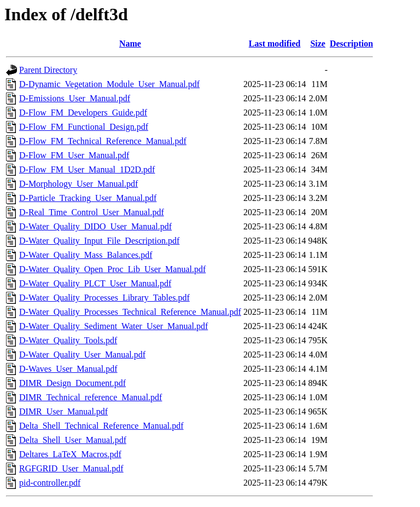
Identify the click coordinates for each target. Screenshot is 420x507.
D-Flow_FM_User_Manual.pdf (74, 155)
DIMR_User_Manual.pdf (63, 411)
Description (351, 44)
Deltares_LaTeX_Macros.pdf (70, 454)
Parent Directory (48, 70)
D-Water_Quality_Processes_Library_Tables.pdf (104, 298)
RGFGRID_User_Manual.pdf (71, 468)
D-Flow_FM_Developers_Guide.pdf (83, 113)
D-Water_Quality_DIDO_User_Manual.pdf (95, 226)
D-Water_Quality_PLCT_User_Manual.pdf (95, 283)
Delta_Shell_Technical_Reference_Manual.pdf (101, 426)
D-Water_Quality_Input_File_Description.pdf (99, 241)
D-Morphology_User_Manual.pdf (78, 184)
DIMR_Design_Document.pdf (72, 383)
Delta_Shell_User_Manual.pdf (73, 440)
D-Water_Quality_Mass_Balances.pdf (86, 255)
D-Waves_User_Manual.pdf (68, 369)
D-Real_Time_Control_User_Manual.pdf (92, 212)
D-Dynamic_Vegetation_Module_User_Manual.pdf (109, 84)
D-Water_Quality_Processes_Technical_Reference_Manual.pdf (130, 312)
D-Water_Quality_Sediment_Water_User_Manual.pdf (113, 326)
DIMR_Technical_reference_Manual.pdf (91, 397)
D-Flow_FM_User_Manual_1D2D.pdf (87, 169)
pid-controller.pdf (50, 483)
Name (130, 44)
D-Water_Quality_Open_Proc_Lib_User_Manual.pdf (112, 269)
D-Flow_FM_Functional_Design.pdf (84, 127)
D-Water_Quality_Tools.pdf (68, 340)
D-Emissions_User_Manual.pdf (75, 98)
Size (318, 44)
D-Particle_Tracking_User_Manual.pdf (88, 198)
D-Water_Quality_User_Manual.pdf (82, 355)
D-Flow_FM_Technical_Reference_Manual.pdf (103, 141)
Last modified (275, 44)
